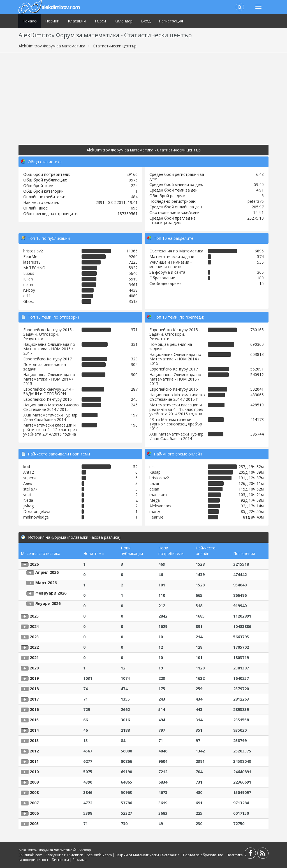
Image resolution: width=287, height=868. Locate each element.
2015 (34, 720)
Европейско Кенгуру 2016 (48, 399)
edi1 (27, 296)
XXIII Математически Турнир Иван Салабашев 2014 (50, 417)
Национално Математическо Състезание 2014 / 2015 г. (51, 407)
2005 (34, 824)
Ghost (29, 301)
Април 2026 (47, 572)
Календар (123, 21)
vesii (27, 495)
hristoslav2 (33, 251)
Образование (162, 278)
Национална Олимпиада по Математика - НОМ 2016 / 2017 (49, 349)
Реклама (80, 860)
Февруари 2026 (51, 593)
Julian (28, 279)
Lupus (29, 273)
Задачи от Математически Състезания (147, 855)
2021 (34, 658)
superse (30, 478)
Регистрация (171, 21)
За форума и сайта (167, 272)
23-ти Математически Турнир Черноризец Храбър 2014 (176, 424)
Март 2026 (46, 583)
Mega (155, 500)
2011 (34, 761)
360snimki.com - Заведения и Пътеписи (51, 855)
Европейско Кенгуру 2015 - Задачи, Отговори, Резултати (49, 334)
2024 (34, 626)
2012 (34, 751)
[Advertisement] (143, 98)
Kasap (155, 472)
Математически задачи (172, 256)
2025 (34, 616)
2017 (34, 699)
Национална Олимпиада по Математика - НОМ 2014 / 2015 (49, 379)
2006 (34, 813)
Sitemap (85, 850)
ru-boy (29, 290)
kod (27, 467)
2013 (34, 741)
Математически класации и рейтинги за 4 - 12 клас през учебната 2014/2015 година (50, 430)
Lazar (154, 483)
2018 (34, 689)
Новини (52, 21)
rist (152, 467)
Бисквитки (60, 860)
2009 (34, 782)
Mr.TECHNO (34, 268)
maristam (158, 495)
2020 (34, 668)
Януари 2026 (48, 603)
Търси (100, 21)
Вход (146, 21)
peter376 (256, 201)
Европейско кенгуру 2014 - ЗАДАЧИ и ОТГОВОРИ (48, 391)
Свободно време (166, 283)
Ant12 (29, 472)
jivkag (28, 506)
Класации (77, 21)
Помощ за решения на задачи (45, 367)
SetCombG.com (99, 855)
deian (28, 285)
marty (155, 511)
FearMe (30, 256)
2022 (34, 647)
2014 (34, 730)
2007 (34, 803)
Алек (28, 483)
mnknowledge (36, 517)
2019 (34, 678)
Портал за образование (203, 855)
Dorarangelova (37, 511)
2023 (34, 637)
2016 (34, 709)
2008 (34, 792)
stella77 (30, 489)
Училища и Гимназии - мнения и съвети (171, 264)
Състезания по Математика (176, 251)
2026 (34, 564)
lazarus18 (32, 262)
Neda (28, 500)
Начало (30, 21)
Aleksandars (160, 506)
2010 (34, 772)
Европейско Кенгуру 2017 (48, 359)
